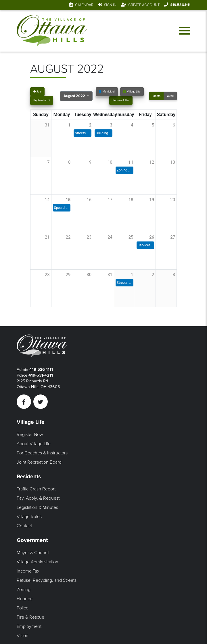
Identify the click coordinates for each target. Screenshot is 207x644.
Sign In (110, 5)
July (37, 91)
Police (23, 608)
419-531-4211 (41, 375)
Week (170, 96)
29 (68, 275)
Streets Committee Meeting (124, 283)
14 (47, 200)
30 (89, 275)
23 (89, 237)
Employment (29, 626)
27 (173, 237)
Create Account (144, 5)
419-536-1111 (41, 370)
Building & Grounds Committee (103, 133)
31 (110, 275)
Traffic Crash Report (36, 489)
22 (68, 237)
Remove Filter (121, 100)
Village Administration (38, 562)
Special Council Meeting (62, 208)
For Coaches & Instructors (42, 453)
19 (152, 200)
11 (131, 162)
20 (173, 200)
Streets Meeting (83, 133)
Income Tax (28, 571)
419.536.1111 (180, 5)
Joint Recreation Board (39, 462)
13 (173, 162)
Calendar (84, 5)
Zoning (24, 590)
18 (131, 200)
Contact (24, 526)
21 (47, 237)
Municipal (107, 91)
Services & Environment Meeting (145, 245)
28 (47, 275)
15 (68, 200)
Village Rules (29, 517)
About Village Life (34, 444)
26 (152, 237)
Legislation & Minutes (37, 507)
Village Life (132, 91)
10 (110, 162)
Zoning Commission (124, 170)
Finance (25, 599)
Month (156, 96)
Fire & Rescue (30, 617)
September (42, 100)
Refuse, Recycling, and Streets (47, 580)
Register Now (30, 435)
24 (110, 237)
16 (89, 200)
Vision (23, 636)
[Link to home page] (52, 31)
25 (131, 237)
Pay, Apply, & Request (38, 498)
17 (110, 200)
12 (152, 162)
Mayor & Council (33, 553)
